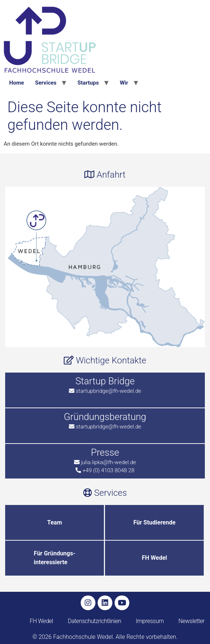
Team (55, 522)
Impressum (150, 621)
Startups (88, 83)
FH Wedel (154, 558)
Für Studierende (154, 522)
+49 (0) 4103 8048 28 (108, 470)
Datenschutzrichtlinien (94, 621)
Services (46, 83)
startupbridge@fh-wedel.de (108, 391)
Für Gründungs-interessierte (55, 558)
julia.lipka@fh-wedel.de (108, 462)
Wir (124, 83)
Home (17, 83)
